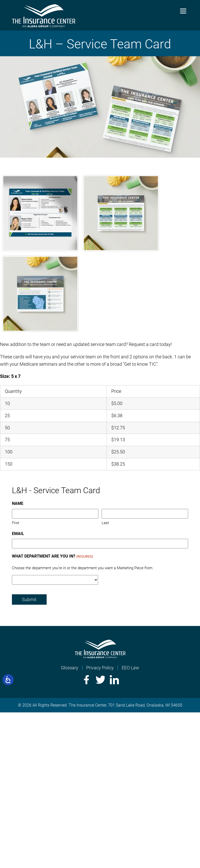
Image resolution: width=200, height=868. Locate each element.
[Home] (100, 657)
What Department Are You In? (52, 557)
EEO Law (130, 668)
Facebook (86, 680)
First (16, 523)
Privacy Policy (100, 668)
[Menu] (183, 11)
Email (18, 534)
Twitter (100, 680)
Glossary (70, 668)
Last (105, 523)
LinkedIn (114, 680)
